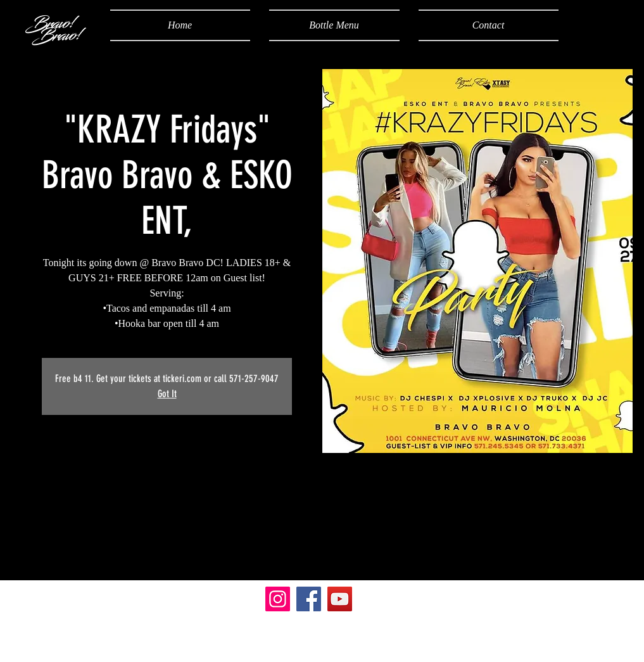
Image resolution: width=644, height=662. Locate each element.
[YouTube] (340, 599)
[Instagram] (278, 599)
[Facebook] (309, 599)
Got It (167, 394)
